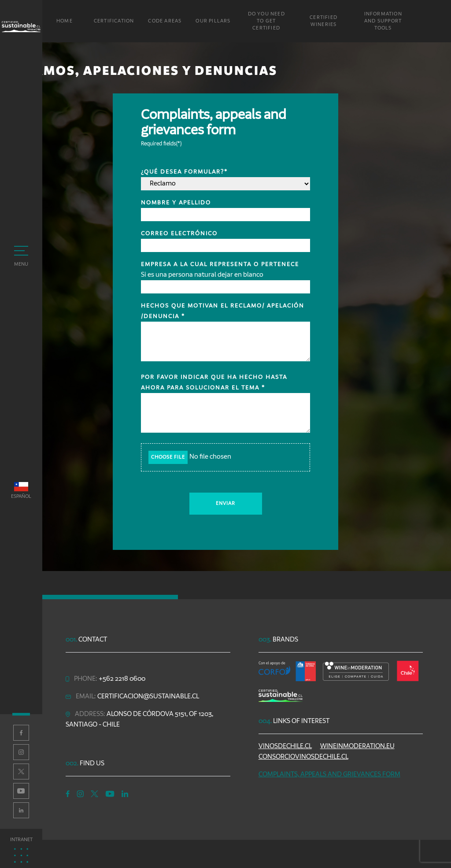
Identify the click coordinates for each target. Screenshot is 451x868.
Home (65, 21)
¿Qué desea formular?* (184, 172)
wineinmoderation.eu (357, 746)
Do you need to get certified (266, 21)
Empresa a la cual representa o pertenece (220, 264)
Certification (114, 21)
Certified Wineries (323, 21)
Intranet (21, 850)
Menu (21, 256)
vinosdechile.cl (285, 746)
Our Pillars (213, 21)
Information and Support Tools (383, 21)
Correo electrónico (179, 234)
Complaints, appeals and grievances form (329, 775)
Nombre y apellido (176, 203)
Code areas (165, 21)
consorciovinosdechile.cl (303, 757)
